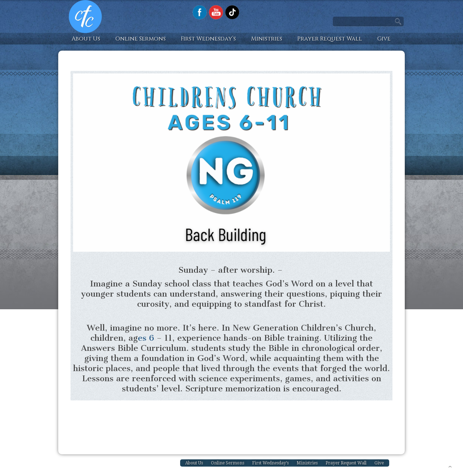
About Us (86, 39)
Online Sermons (141, 39)
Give (384, 39)
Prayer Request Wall (330, 39)
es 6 (146, 338)
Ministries (267, 39)
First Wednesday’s (208, 39)
